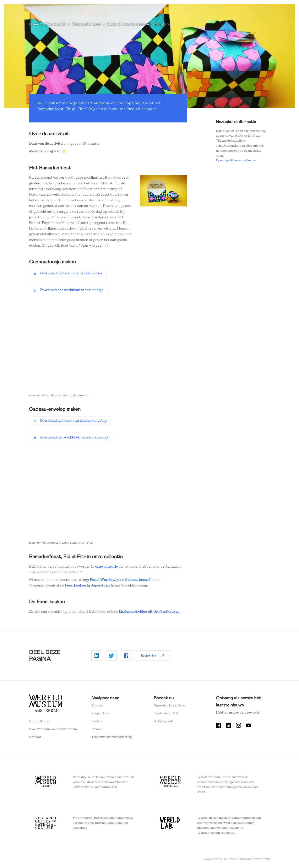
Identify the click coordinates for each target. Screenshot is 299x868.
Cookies (97, 721)
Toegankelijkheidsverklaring (112, 737)
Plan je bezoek (168, 10)
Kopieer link (148, 656)
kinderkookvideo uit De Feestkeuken (149, 612)
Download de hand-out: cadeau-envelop (73, 421)
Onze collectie (39, 721)
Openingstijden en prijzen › (235, 161)
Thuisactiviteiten (86, 24)
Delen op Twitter (111, 656)
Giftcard (35, 737)
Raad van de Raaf (166, 713)
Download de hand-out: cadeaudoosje (71, 273)
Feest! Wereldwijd (105, 580)
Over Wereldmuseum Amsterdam (53, 729)
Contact (97, 706)
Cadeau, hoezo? (138, 580)
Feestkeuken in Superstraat (88, 585)
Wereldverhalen (196, 10)
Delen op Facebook (126, 656)
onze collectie (106, 567)
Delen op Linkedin (97, 656)
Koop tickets (100, 713)
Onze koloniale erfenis (169, 706)
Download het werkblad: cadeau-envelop (74, 437)
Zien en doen (142, 10)
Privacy (97, 729)
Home (34, 24)
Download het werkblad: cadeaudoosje (72, 290)
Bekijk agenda (164, 721)
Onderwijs (222, 10)
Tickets (241, 10)
